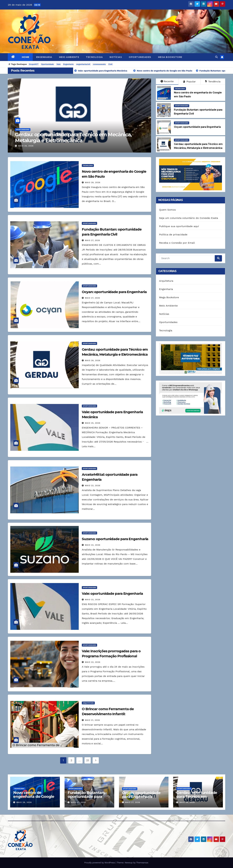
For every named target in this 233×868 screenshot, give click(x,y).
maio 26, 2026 (26, 146)
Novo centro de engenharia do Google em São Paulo (34, 796)
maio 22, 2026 (93, 486)
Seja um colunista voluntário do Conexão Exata (189, 218)
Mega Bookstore (170, 57)
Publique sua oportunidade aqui (179, 226)
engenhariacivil (83, 64)
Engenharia (44, 57)
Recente (167, 81)
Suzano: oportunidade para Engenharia (115, 539)
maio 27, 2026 (92, 240)
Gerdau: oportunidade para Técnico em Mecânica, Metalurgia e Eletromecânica (73, 137)
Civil (110, 64)
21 (88, 760)
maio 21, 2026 (92, 720)
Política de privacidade (173, 235)
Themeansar (142, 863)
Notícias (116, 57)
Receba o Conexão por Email (177, 243)
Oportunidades (140, 57)
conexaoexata (99, 64)
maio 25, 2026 (93, 423)
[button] (216, 57)
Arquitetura (88, 703)
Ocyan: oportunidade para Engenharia (114, 292)
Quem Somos (167, 210)
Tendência (213, 81)
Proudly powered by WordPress (100, 863)
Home (26, 57)
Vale (59, 64)
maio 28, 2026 (93, 182)
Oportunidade (47, 64)
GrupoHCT (34, 64)
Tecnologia (94, 57)
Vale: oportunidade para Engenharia (112, 594)
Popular (189, 81)
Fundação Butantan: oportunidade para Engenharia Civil (86, 796)
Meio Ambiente (69, 57)
